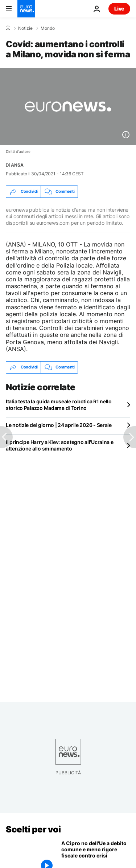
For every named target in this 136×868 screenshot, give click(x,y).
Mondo (48, 28)
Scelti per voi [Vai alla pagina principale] (33, 829)
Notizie (25, 28)
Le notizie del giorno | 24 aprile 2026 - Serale (59, 425)
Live (119, 9)
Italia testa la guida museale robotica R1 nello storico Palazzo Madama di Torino (59, 405)
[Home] (8, 28)
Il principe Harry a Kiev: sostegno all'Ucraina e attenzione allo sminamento (60, 445)
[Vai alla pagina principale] (26, 9)
